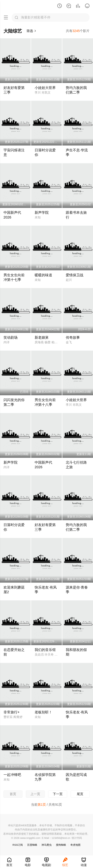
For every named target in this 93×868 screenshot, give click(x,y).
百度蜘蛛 (32, 845)
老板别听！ (43, 712)
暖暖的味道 (43, 275)
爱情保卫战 (75, 275)
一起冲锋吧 (12, 775)
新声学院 (42, 213)
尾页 (80, 794)
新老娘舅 (42, 337)
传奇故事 (73, 337)
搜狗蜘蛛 (61, 845)
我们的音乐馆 (45, 650)
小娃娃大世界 (45, 88)
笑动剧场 (11, 337)
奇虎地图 (75, 845)
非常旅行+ (12, 712)
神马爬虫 (47, 845)
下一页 (58, 794)
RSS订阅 (18, 845)
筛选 (31, 31)
